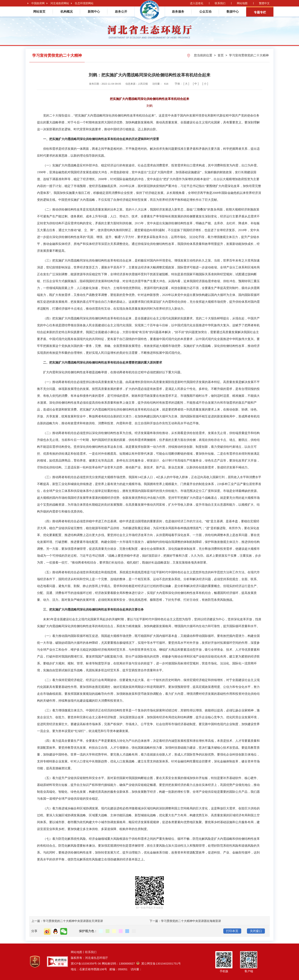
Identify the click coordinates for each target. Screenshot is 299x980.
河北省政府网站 (60, 3)
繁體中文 (264, 3)
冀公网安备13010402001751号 (159, 963)
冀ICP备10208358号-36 (86, 963)
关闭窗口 (256, 931)
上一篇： (37, 921)
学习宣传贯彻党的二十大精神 (249, 55)
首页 (221, 55)
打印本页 (232, 931)
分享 (34, 931)
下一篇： (155, 921)
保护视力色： (88, 931)
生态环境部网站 (84, 3)
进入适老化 (197, 3)
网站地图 (242, 3)
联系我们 (220, 3)
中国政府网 (38, 3)
